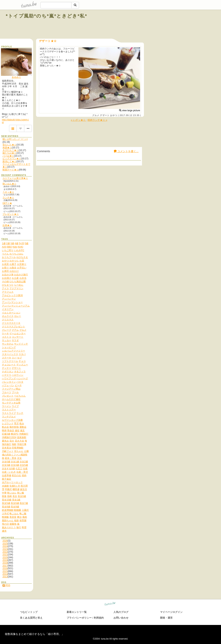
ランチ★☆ (8, 198)
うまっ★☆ (8, 192)
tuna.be (110, 604)
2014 (5, 574)
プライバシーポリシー (79, 618)
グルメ (96, 115)
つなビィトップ (29, 612)
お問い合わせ (121, 618)
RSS (6, 585)
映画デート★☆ (11, 170)
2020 (5, 557)
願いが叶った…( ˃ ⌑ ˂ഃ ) (15, 139)
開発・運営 (166, 618)
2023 (5, 549)
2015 (5, 571)
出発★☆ (7, 225)
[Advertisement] (171, 25)
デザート (105, 115)
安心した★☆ (9, 145)
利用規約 (99, 618)
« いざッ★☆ (78, 120)
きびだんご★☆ (11, 150)
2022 (5, 552)
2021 (5, 555)
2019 (5, 560)
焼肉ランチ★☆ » (97, 120)
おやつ (114, 115)
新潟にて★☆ (9, 161)
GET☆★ (7, 203)
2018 (5, 563)
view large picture (130, 110)
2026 (5, 541)
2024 (5, 546)
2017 (5, 566)
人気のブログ (121, 612)
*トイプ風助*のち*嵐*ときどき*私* (47, 16)
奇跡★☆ (7, 148)
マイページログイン (171, 612)
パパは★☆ (8, 156)
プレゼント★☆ (11, 214)
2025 (5, 544)
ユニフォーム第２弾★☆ (15, 178)
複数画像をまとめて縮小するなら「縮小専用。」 (34, 634)
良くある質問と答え (31, 618)
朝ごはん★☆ (9, 184)
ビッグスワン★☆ (12, 159)
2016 (5, 568)
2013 (5, 577)
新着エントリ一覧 (77, 612)
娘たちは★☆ (9, 153)
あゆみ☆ (16, 77)
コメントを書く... (126, 151)
